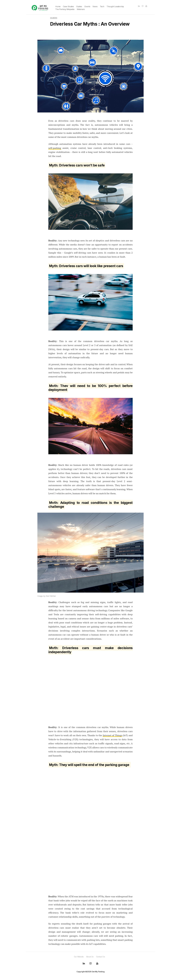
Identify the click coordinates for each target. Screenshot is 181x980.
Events (87, 6)
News (95, 6)
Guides (79, 6)
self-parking (55, 148)
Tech (102, 6)
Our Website (79, 957)
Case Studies (68, 6)
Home (58, 6)
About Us (90, 957)
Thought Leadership (115, 6)
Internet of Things (112, 735)
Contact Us (101, 957)
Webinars (81, 9)
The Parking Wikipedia (65, 9)
